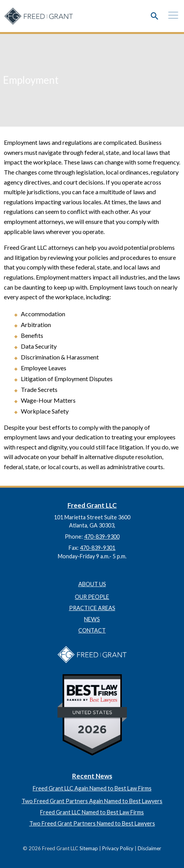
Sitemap (89, 848)
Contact (92, 630)
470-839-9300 (102, 537)
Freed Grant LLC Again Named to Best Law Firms (92, 788)
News (92, 619)
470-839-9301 (98, 548)
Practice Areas (92, 608)
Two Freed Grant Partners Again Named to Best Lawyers (92, 801)
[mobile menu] (170, 14)
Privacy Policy (118, 848)
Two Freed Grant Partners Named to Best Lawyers (92, 823)
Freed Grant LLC (92, 505)
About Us (92, 584)
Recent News (92, 776)
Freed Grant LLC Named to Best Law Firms (92, 812)
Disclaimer (149, 848)
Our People (92, 597)
